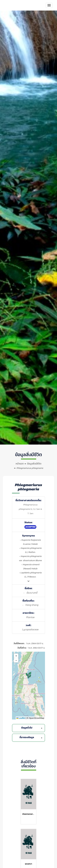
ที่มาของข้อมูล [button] (32, 738)
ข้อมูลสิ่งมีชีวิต (34, 464)
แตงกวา (28, 864)
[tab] (29, 728)
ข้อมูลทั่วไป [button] (33, 728)
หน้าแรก (20, 464)
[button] (29, 675)
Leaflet (21, 718)
